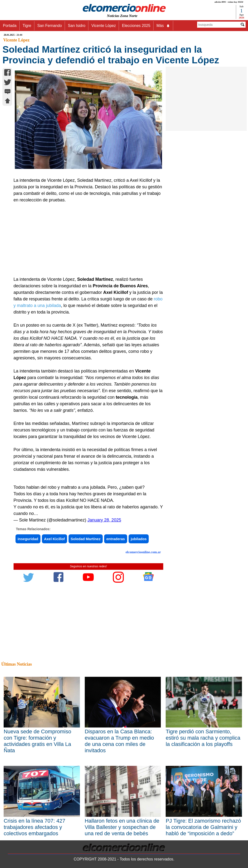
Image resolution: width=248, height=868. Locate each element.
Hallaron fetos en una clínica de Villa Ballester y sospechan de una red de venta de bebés (122, 827)
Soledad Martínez (86, 539)
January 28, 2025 (104, 520)
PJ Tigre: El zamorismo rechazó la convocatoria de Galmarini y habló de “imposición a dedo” (203, 827)
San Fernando (50, 26)
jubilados (139, 539)
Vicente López (104, 26)
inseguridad (28, 539)
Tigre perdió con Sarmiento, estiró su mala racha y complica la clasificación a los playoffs (203, 738)
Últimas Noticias (16, 664)
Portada (10, 26)
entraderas (116, 539)
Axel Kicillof (54, 539)
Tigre (27, 26)
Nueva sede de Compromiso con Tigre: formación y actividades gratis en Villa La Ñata (37, 741)
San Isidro (77, 26)
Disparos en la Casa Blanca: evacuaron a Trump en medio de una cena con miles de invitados (119, 741)
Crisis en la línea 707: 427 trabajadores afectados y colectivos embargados (34, 827)
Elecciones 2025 (136, 26)
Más (163, 26)
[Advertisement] (86, 240)
